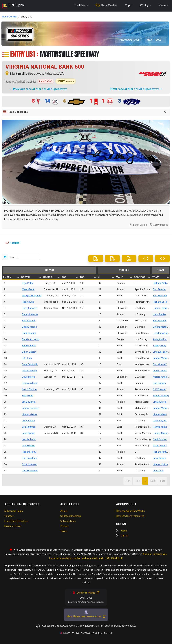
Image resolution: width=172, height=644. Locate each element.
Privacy (64, 526)
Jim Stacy (158, 471)
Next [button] (153, 481)
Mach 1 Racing (161, 396)
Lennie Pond (29, 439)
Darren (122, 536)
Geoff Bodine (29, 389)
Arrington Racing (162, 339)
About (64, 511)
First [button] (128, 481)
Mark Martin (28, 289)
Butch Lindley (29, 352)
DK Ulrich (27, 358)
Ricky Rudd (28, 302)
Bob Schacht (29, 321)
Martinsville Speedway (27, 73)
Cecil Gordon (160, 439)
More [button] (162, 5)
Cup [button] (128, 5)
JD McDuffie (29, 402)
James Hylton (160, 464)
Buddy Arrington (31, 339)
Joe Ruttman (29, 427)
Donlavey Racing (162, 421)
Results (12, 243)
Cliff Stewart (160, 389)
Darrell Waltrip (29, 371)
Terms (64, 531)
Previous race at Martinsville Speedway (40, 89)
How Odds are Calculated (130, 516)
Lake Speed (29, 433)
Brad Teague (29, 333)
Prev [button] (137, 481)
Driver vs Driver (13, 526)
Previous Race (130, 40)
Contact (9, 516)
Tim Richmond (30, 471)
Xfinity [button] (144, 5)
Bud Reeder (159, 289)
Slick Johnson (30, 464)
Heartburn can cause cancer (86, 616)
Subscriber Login (14, 511)
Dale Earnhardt (30, 364)
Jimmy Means (30, 414)
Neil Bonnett (29, 446)
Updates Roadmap (71, 516)
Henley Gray (160, 346)
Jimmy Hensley (30, 408)
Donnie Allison (30, 383)
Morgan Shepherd (32, 296)
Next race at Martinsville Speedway (135, 89)
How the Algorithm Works (130, 511)
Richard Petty (29, 452)
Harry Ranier (159, 314)
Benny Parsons (30, 314)
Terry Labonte (30, 308)
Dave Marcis (29, 377)
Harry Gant (28, 396)
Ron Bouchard (30, 458)
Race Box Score (15, 112)
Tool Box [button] (80, 5)
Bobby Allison (29, 327)
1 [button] (145, 481)
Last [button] (163, 481)
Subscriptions (68, 521)
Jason (121, 531)
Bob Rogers (159, 383)
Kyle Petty (28, 283)
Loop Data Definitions (16, 521)
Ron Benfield (160, 296)
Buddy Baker (29, 346)
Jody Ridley (28, 421)
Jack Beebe (159, 458)
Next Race (154, 40)
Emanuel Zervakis (162, 352)
